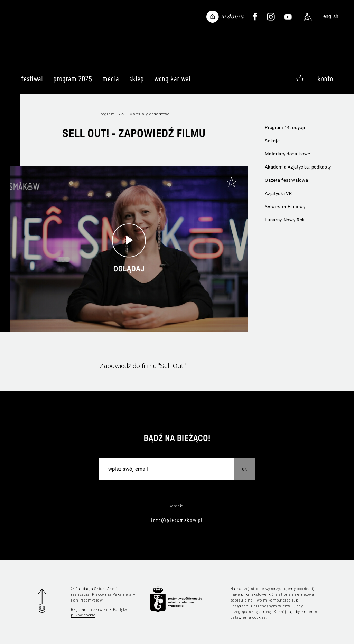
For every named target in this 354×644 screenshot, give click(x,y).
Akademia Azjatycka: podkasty (298, 167)
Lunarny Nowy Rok (285, 220)
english (331, 16)
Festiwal (32, 82)
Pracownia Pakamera (112, 594)
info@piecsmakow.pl (177, 520)
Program (107, 114)
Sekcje (272, 141)
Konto (325, 79)
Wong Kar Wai (172, 82)
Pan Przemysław (87, 600)
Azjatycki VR (278, 194)
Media (111, 82)
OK (244, 468)
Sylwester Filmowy (285, 207)
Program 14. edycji (285, 128)
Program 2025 (73, 82)
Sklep (137, 82)
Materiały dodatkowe (288, 154)
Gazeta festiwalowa (286, 180)
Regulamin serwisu (90, 610)
